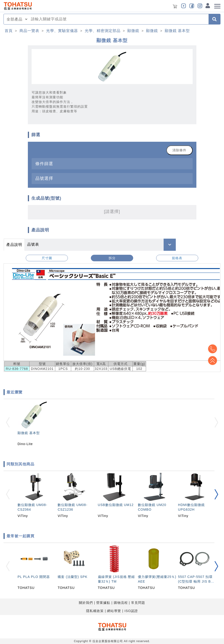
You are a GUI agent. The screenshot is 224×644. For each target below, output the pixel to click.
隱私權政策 (95, 611)
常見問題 (138, 603)
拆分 (112, 258)
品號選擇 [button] (44, 178)
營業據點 (103, 603)
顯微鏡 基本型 (177, 31)
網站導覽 (114, 611)
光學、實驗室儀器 (62, 31)
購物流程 (121, 603)
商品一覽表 (29, 31)
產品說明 (14, 245)
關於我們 (86, 603)
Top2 (212, 349)
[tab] (112, 164)
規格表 (177, 258)
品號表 (33, 244)
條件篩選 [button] (44, 164)
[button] (216, 494)
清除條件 (180, 150)
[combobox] (118, 19)
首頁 (9, 31)
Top (212, 361)
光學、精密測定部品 (103, 31)
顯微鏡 (133, 31)
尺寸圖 (47, 258)
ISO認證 (131, 611)
